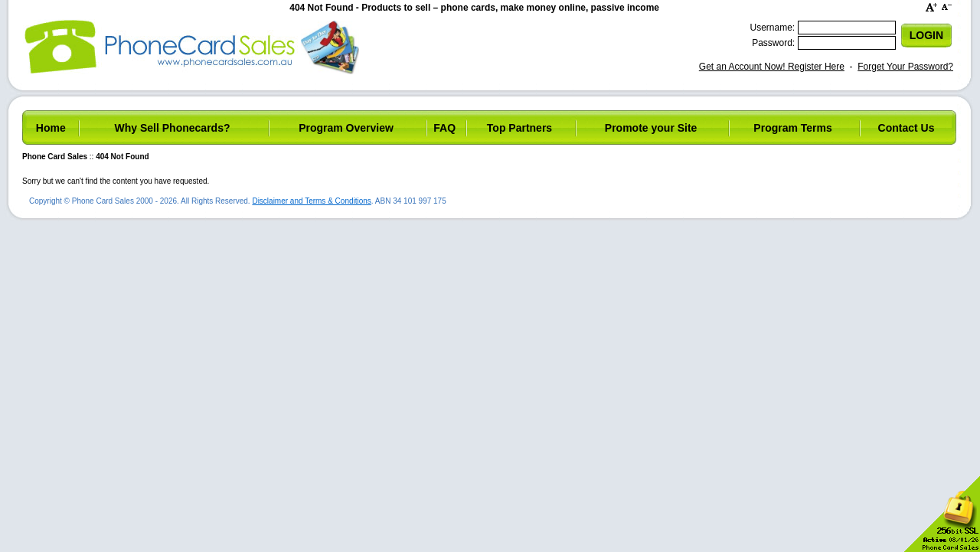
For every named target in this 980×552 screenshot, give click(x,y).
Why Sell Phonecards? (173, 128)
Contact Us (906, 128)
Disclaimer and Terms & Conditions (311, 201)
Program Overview (346, 128)
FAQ (444, 128)
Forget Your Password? (905, 67)
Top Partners (519, 128)
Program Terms (792, 128)
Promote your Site (651, 128)
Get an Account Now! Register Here (772, 67)
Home (51, 128)
